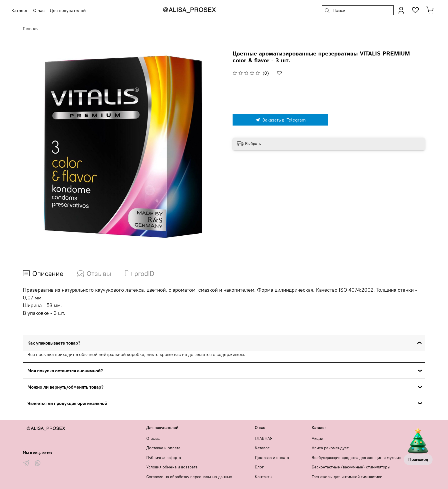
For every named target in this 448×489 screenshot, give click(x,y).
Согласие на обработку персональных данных (189, 477)
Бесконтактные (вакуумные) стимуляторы (351, 467)
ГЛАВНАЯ (264, 438)
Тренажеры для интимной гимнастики (347, 477)
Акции (317, 438)
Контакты (264, 477)
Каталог (262, 448)
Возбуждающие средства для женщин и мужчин (356, 458)
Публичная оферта (164, 458)
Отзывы (153, 438)
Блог (259, 467)
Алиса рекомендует (330, 448)
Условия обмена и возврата (172, 467)
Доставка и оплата (163, 448)
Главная (31, 29)
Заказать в (280, 120)
